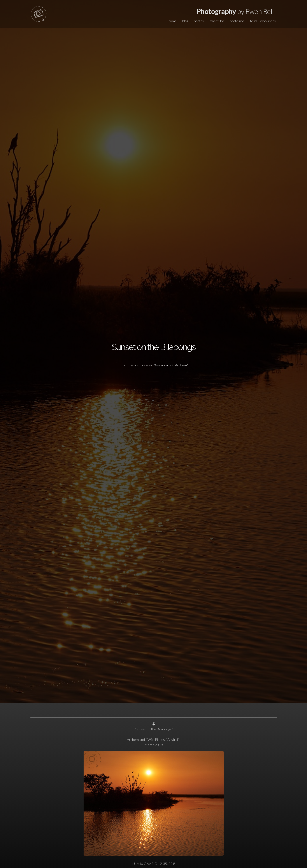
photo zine (237, 21)
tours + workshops (263, 21)
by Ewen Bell (235, 11)
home (173, 21)
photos (199, 21)
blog (185, 21)
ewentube (217, 21)
